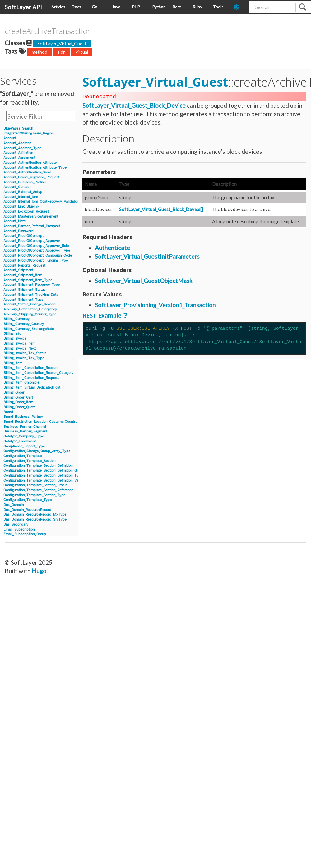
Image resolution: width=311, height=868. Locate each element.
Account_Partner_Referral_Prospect (32, 226)
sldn (62, 52)
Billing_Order (14, 392)
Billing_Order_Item (18, 402)
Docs (76, 7)
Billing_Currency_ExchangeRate (29, 329)
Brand (8, 412)
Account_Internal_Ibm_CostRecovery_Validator (41, 202)
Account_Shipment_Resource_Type (32, 285)
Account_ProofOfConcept (23, 236)
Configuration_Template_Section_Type (34, 495)
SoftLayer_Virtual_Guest (62, 43)
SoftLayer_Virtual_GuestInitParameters (147, 256)
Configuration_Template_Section (29, 461)
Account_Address (17, 143)
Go (95, 7)
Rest (177, 7)
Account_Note (14, 221)
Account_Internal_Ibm (21, 197)
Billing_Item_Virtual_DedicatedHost (32, 387)
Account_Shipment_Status (24, 290)
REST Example (102, 315)
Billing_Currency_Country (24, 324)
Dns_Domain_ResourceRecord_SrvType (35, 519)
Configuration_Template (23, 456)
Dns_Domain (14, 505)
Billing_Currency (16, 319)
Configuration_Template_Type (28, 500)
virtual (82, 52)
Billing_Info (12, 334)
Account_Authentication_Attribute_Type (35, 168)
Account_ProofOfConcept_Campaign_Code (38, 255)
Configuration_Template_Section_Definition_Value (43, 481)
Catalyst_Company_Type (24, 436)
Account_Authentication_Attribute (30, 163)
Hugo (39, 571)
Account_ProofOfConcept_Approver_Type (37, 250)
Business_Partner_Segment (25, 431)
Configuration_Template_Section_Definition (38, 466)
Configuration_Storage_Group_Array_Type (37, 451)
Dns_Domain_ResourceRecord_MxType (35, 514)
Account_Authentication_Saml (27, 172)
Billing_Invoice (15, 339)
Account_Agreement (19, 158)
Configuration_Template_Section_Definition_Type (43, 476)
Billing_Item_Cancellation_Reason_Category (38, 373)
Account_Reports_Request (24, 265)
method (39, 52)
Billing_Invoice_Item (19, 344)
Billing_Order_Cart (18, 397)
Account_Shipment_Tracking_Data (31, 295)
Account (10, 138)
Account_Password (19, 231)
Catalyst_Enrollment (20, 441)
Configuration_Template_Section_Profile (35, 485)
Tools (218, 7)
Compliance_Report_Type (24, 446)
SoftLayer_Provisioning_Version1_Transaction (155, 304)
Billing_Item (13, 363)
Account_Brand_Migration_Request (31, 177)
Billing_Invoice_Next (20, 349)
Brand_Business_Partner (23, 417)
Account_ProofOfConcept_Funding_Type (36, 260)
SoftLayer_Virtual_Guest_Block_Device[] (161, 209)
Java (116, 7)
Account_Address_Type (22, 148)
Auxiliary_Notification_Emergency (30, 309)
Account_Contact (17, 187)
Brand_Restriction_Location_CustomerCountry (40, 422)
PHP (136, 7)
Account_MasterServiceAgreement (31, 217)
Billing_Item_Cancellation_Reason (30, 368)
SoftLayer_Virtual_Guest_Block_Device (134, 105)
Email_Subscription (19, 529)
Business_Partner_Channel (25, 427)
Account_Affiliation (18, 153)
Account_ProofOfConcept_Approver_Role (36, 246)
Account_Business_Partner (25, 182)
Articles (58, 7)
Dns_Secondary (16, 524)
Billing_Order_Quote (19, 407)
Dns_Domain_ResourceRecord (27, 510)
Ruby (197, 7)
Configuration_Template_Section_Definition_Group (44, 471)
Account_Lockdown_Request (26, 212)
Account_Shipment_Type (23, 300)
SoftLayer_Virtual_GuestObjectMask (144, 280)
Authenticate (112, 247)
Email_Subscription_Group (25, 534)
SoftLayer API (23, 7)
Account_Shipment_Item (23, 275)
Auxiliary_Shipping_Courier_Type (30, 314)
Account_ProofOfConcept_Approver (32, 241)
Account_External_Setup (23, 192)
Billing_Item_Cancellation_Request (31, 378)
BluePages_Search (18, 128)
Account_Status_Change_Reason (29, 304)
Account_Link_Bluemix (21, 207)
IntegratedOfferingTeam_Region (28, 133)
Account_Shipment (18, 270)
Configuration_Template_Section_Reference (38, 490)
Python (159, 7)
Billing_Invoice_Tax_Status (25, 353)
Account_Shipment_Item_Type (28, 280)
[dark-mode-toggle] (239, 7)
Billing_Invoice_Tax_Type (24, 358)
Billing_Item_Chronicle (21, 382)
